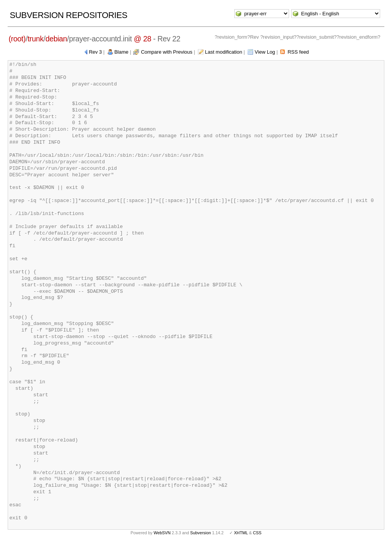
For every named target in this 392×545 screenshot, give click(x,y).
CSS (257, 533)
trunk (36, 39)
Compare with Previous (167, 52)
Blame (122, 52)
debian (56, 39)
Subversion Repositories (68, 15)
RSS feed (298, 52)
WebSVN (162, 533)
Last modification (224, 52)
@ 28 (143, 39)
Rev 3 (95, 52)
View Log (265, 52)
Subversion (201, 533)
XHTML (241, 533)
